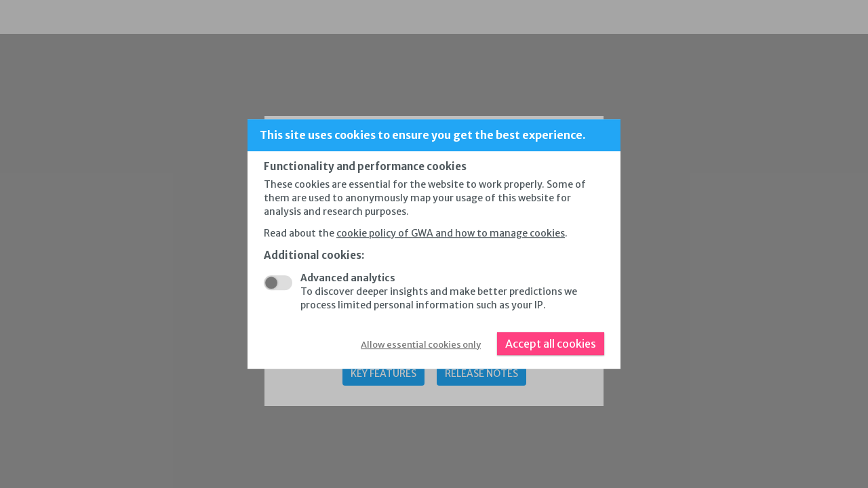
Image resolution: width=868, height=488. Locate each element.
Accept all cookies (551, 344)
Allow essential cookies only (421, 345)
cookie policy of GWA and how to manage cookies (451, 233)
